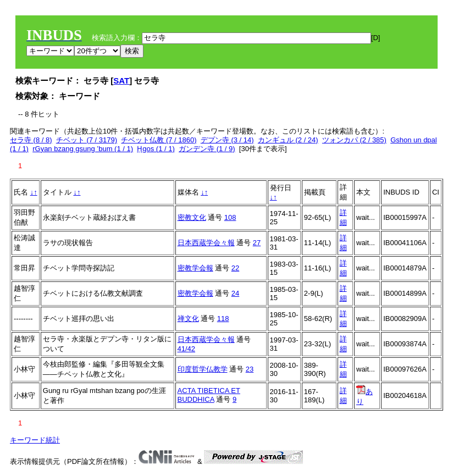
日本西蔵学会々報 (206, 243)
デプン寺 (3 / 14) (227, 140)
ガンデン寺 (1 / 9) (207, 149)
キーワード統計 (35, 440)
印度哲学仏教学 (203, 369)
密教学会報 (195, 268)
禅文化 (188, 319)
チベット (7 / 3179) (87, 140)
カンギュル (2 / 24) (288, 140)
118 (223, 319)
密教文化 (192, 217)
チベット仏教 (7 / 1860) (159, 140)
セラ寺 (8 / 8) (31, 140)
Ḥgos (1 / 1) (156, 149)
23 (250, 369)
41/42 (187, 349)
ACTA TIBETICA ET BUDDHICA (209, 395)
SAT (121, 81)
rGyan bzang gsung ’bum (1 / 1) (83, 149)
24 (235, 293)
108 (230, 217)
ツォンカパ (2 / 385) (354, 140)
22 (235, 268)
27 (257, 243)
